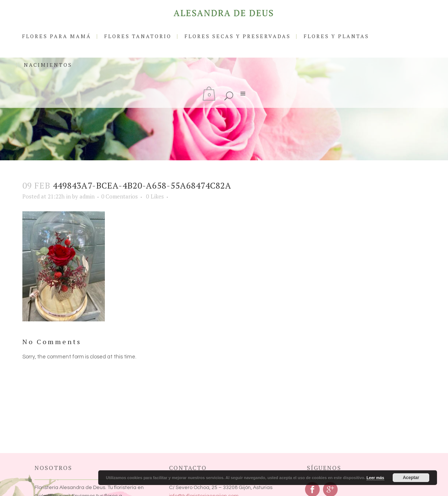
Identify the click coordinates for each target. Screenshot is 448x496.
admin (87, 196)
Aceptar (411, 478)
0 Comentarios (120, 196)
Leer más (375, 478)
